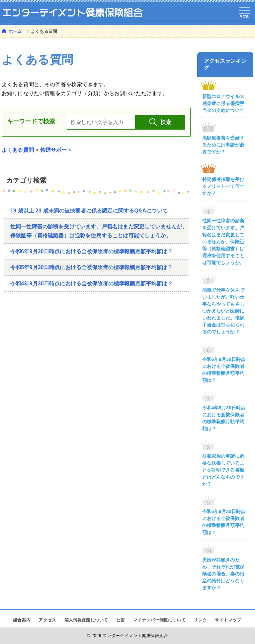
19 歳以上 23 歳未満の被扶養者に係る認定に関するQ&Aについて (89, 211)
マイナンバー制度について (159, 620)
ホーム (14, 31)
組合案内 (22, 620)
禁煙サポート (56, 150)
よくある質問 (18, 150)
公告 (121, 620)
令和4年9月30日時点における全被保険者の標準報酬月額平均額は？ (91, 284)
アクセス (47, 620)
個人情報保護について (86, 620)
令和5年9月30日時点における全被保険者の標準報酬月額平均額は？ (91, 267)
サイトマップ (228, 620)
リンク (200, 620)
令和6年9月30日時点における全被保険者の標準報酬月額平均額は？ (91, 251)
